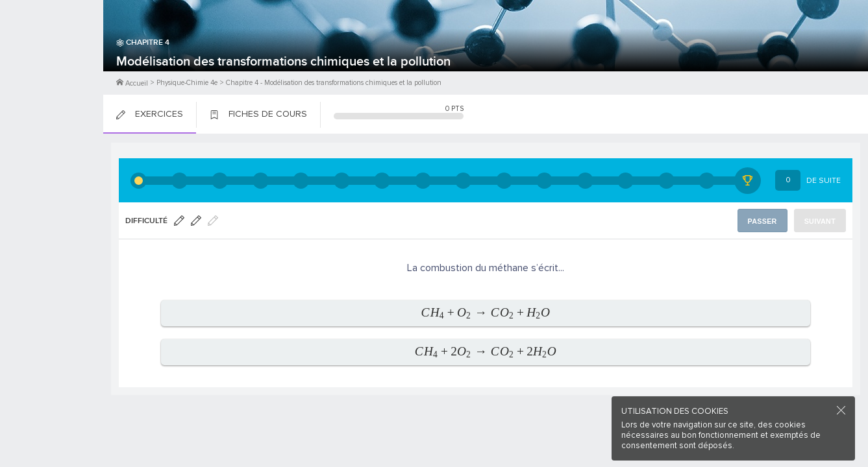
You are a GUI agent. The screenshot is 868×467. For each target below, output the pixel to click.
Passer (765, 221)
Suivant (821, 221)
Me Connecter (52, 78)
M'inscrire (52, 59)
